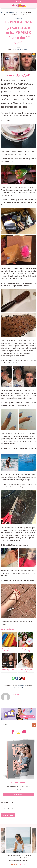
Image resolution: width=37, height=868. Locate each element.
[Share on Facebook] (21, 75)
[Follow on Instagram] (19, 1)
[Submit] (34, 725)
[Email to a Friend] (25, 75)
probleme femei (18, 687)
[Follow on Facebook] (17, 1)
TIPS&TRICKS (15, 13)
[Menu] (3, 6)
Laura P (27, 50)
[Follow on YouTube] (20, 1)
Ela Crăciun (5, 13)
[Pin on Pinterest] (28, 75)
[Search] (35, 6)
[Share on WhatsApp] (17, 75)
